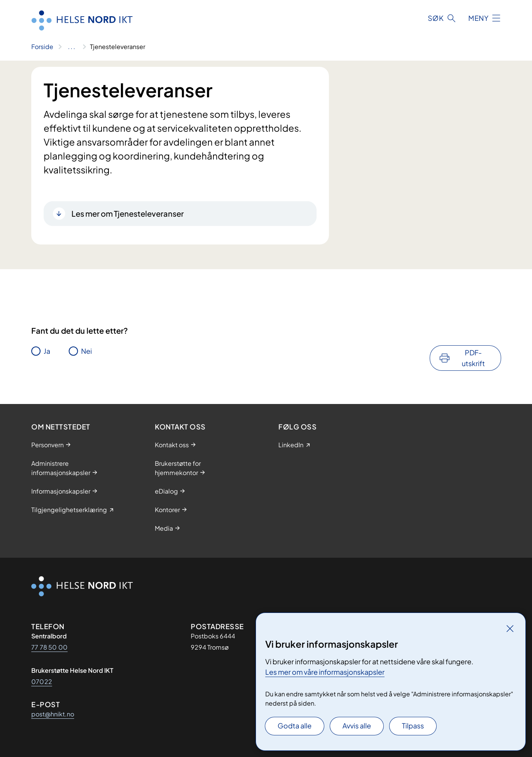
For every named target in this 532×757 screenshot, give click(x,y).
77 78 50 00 (49, 647)
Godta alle (295, 726)
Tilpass (413, 726)
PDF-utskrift (473, 358)
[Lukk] (510, 628)
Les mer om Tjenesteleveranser (128, 213)
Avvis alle (357, 726)
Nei (86, 351)
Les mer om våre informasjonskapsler (325, 672)
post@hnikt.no (53, 714)
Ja (47, 351)
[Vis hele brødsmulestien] (72, 47)
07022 (42, 681)
